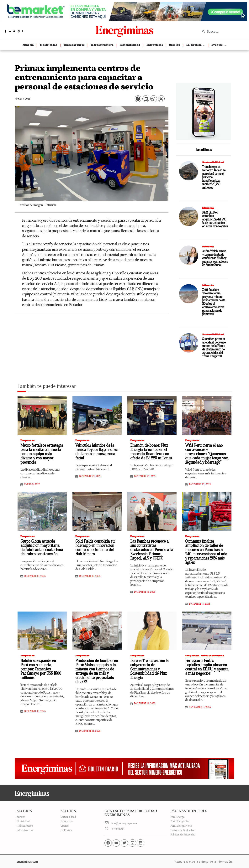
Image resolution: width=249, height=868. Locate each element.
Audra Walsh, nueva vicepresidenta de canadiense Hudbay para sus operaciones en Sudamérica (215, 258)
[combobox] (222, 31)
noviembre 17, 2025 (200, 704)
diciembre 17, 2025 (200, 602)
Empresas (28, 440)
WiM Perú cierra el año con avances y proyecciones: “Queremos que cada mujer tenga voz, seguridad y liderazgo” (206, 453)
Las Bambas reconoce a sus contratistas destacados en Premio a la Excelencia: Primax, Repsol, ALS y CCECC (152, 546)
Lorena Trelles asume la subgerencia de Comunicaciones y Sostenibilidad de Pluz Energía (148, 666)
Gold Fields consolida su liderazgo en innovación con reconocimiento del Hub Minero (96, 546)
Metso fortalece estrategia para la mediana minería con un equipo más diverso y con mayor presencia (42, 451)
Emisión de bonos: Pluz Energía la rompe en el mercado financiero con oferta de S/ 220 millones (149, 451)
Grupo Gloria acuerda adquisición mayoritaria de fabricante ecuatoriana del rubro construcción (41, 546)
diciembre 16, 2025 (35, 704)
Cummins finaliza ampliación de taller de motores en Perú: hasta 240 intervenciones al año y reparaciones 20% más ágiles (206, 550)
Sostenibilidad (213, 162)
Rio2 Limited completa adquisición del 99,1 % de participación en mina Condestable (215, 219)
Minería (208, 208)
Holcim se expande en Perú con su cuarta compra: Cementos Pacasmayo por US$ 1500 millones (41, 664)
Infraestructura (213, 653)
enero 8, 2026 (32, 479)
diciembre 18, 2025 (35, 574)
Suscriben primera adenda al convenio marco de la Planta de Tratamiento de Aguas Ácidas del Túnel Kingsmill (214, 348)
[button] (138, 99)
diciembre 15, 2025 (90, 728)
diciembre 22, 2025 (90, 476)
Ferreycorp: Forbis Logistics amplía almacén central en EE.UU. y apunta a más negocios (206, 664)
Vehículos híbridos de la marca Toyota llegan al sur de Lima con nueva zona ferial (95, 451)
